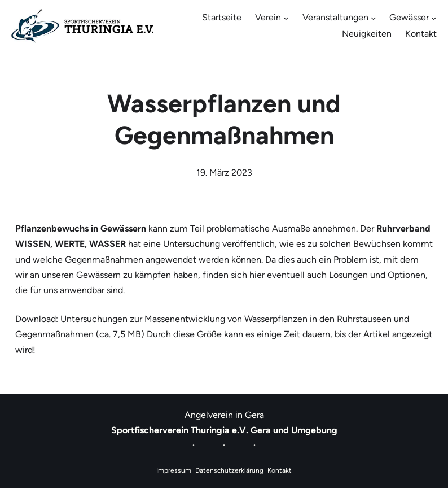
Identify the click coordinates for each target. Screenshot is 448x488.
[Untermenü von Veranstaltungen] (374, 18)
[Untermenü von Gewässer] (434, 18)
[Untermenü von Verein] (286, 18)
